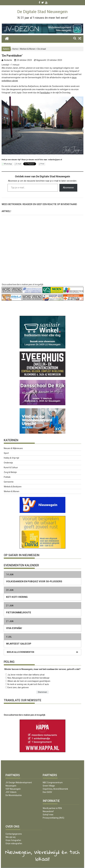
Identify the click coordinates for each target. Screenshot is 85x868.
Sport (6, 453)
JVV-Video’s (11, 792)
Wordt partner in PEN (52, 808)
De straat (42, 49)
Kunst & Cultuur (11, 467)
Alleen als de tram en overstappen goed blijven (29, 681)
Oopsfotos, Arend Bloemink (55, 789)
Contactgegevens (14, 834)
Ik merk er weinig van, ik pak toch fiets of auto (28, 684)
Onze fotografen (13, 840)
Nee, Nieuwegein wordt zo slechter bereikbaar (29, 678)
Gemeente (9, 482)
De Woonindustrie (14, 795)
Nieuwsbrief (48, 811)
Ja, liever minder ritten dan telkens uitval (26, 675)
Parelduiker (45, 93)
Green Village (49, 786)
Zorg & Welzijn (10, 472)
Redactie (8, 60)
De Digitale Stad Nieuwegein (42, 12)
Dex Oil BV (47, 792)
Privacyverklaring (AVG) (53, 818)
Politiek (7, 477)
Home (15, 49)
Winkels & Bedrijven (13, 487)
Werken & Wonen (28, 49)
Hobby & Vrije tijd (11, 458)
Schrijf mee (48, 815)
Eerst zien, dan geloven (18, 687)
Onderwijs (8, 463)
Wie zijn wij (10, 837)
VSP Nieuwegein (13, 789)
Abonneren (68, 188)
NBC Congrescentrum (53, 783)
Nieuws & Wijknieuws (13, 448)
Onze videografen (14, 843)
